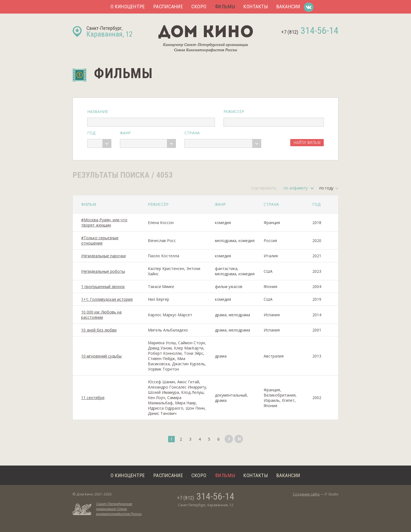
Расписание (168, 7)
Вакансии (288, 7)
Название (98, 111)
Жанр (125, 133)
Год (91, 133)
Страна (192, 133)
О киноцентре (128, 7)
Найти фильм (307, 143)
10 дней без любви (99, 330)
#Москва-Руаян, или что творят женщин (104, 222)
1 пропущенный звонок (103, 286)
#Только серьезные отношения (100, 240)
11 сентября (93, 398)
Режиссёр (234, 111)
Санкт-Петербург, (110, 32)
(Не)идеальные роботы (103, 271)
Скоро (199, 7)
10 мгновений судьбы (101, 356)
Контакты (256, 7)
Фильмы (225, 7)
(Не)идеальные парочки (103, 256)
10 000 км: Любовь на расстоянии (101, 315)
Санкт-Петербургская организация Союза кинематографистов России (119, 509)
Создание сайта (306, 494)
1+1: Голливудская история (107, 299)
